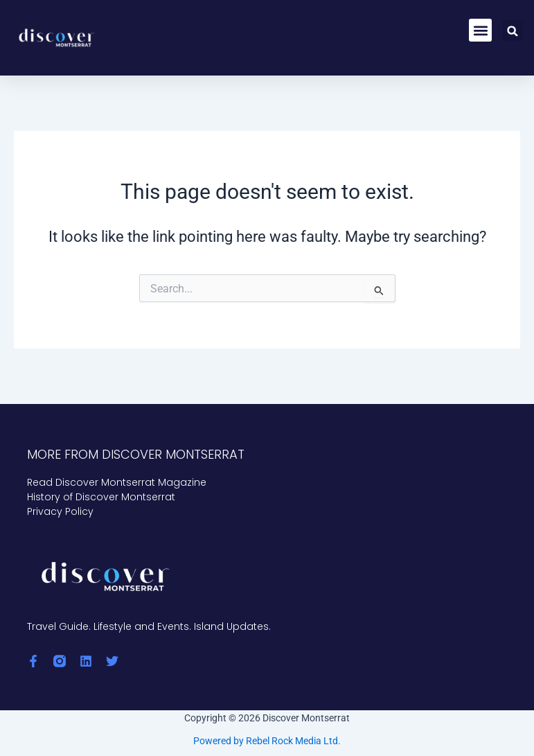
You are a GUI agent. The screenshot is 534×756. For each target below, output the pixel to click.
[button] (480, 30)
